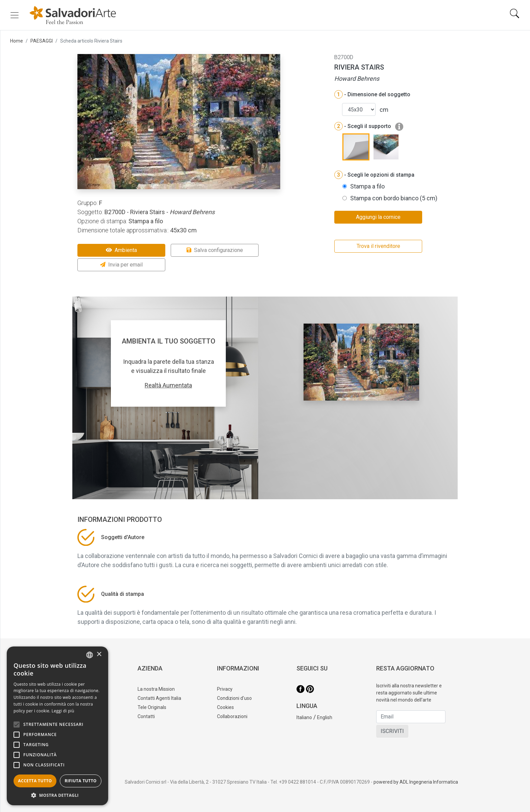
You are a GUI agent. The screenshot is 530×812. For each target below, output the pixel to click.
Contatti (146, 716)
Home (17, 41)
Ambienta (121, 250)
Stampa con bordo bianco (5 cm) (394, 198)
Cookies (225, 707)
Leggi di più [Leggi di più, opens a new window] (63, 711)
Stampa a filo (367, 186)
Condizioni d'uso (234, 698)
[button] (57, 795)
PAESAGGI (42, 41)
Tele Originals (152, 707)
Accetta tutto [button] (35, 781)
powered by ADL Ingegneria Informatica (416, 782)
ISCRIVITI (392, 731)
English (325, 717)
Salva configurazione (215, 250)
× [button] (99, 654)
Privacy (225, 689)
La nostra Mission (156, 689)
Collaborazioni (232, 716)
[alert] (57, 726)
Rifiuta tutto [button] (81, 781)
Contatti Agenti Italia (159, 698)
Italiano (304, 717)
